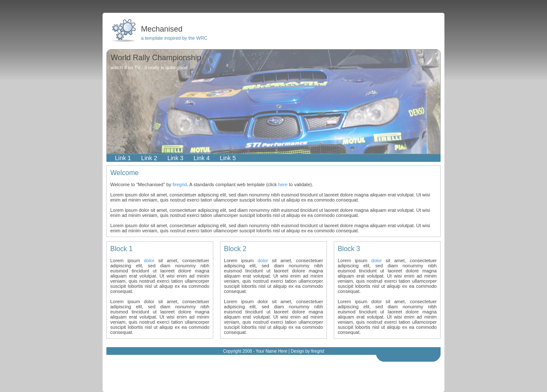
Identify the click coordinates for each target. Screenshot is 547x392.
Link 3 (175, 158)
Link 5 (228, 158)
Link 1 (123, 158)
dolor (149, 260)
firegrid (180, 184)
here (283, 184)
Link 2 (149, 158)
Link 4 (201, 158)
